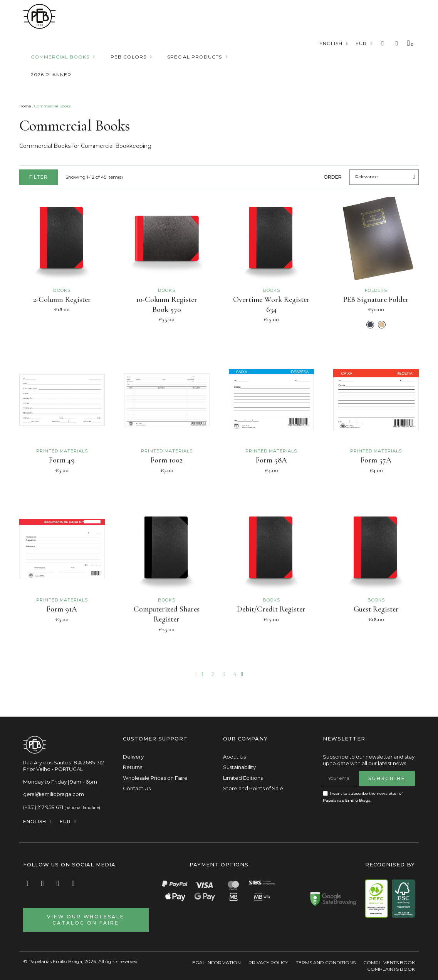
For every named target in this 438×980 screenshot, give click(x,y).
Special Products (197, 57)
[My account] (397, 44)
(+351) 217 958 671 (43, 807)
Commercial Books (63, 57)
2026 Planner (51, 75)
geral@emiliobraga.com (54, 794)
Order (333, 177)
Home (25, 106)
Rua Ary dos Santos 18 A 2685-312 (64, 762)
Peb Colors (131, 57)
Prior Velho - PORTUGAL (53, 769)
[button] (383, 44)
